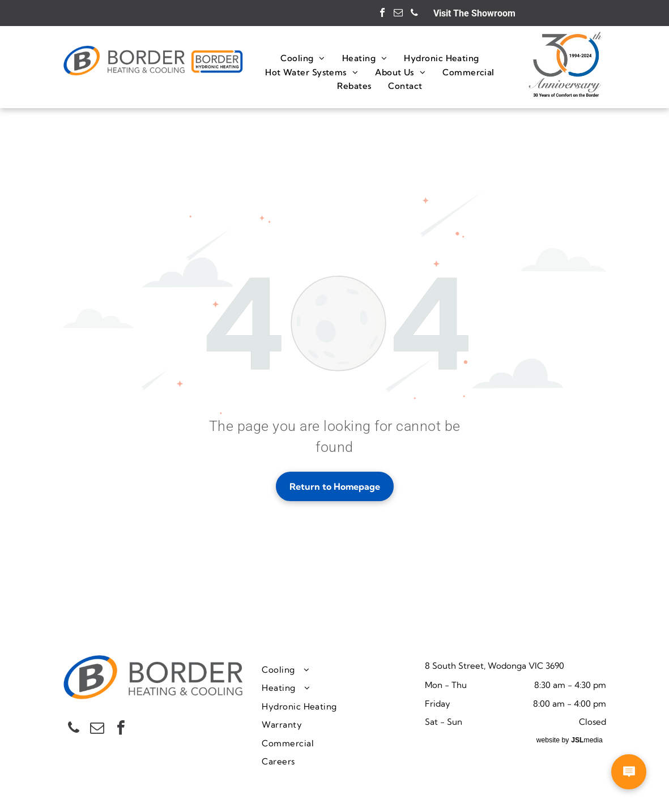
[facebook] (382, 14)
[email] (398, 14)
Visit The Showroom (474, 13)
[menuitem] (303, 58)
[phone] (414, 14)
